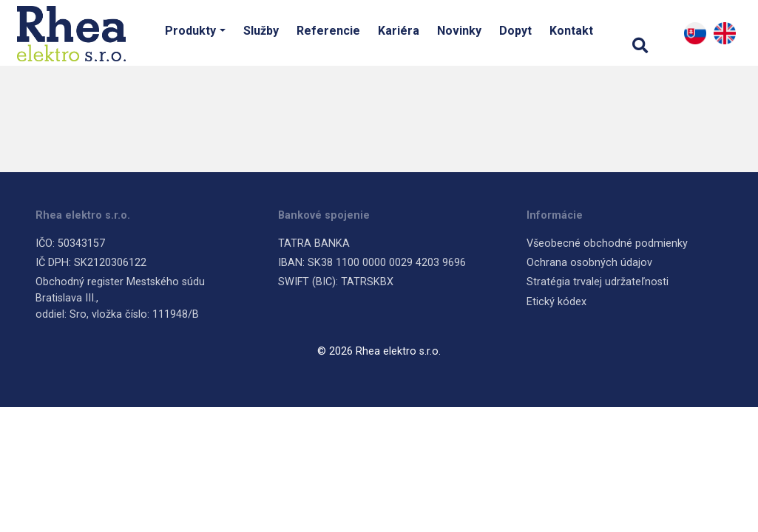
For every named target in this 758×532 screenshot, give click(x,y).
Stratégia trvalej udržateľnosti (598, 282)
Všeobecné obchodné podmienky (607, 243)
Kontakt (571, 31)
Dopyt (515, 31)
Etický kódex (556, 302)
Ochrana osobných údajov (589, 263)
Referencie (328, 31)
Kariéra (399, 31)
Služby (261, 31)
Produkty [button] (190, 31)
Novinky (459, 31)
